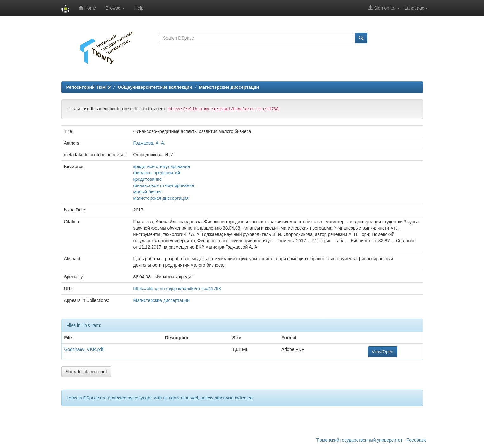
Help (139, 8)
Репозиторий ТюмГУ (89, 87)
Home (87, 8)
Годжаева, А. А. (149, 143)
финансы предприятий (157, 173)
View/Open (383, 352)
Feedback (416, 440)
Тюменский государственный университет (359, 440)
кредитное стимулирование (162, 166)
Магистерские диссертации (229, 87)
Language (416, 8)
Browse (115, 8)
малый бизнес (148, 192)
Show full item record (86, 372)
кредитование (148, 179)
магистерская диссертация (161, 198)
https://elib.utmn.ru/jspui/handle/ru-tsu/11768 (177, 289)
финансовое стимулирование (164, 185)
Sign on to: (384, 8)
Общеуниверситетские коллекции (155, 87)
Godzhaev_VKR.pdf (84, 349)
